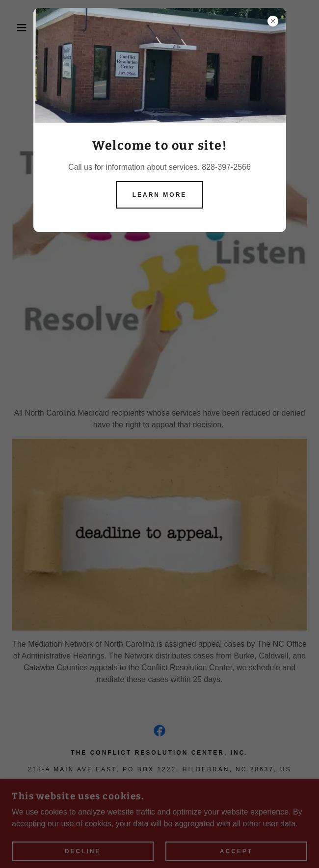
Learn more (160, 195)
